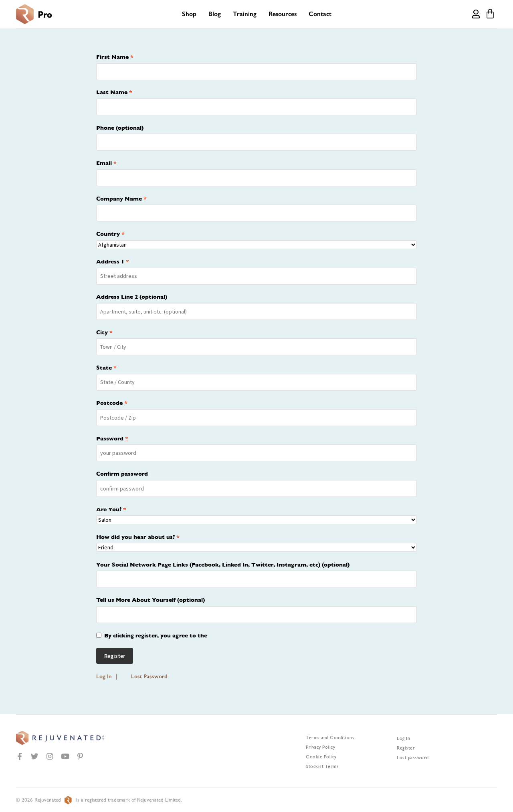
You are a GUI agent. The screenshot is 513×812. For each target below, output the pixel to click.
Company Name (121, 199)
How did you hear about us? (138, 537)
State (106, 368)
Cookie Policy (321, 757)
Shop (189, 14)
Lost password (413, 758)
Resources (283, 14)
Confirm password (122, 474)
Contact (320, 14)
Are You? (111, 509)
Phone (120, 128)
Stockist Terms (322, 766)
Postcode (112, 403)
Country (110, 234)
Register (406, 748)
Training (245, 14)
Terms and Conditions (330, 738)
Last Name (114, 92)
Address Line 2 (132, 297)
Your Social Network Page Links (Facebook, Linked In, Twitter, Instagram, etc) (223, 565)
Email (106, 163)
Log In (104, 676)
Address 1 (113, 261)
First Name (115, 57)
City (104, 332)
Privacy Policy (320, 747)
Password (112, 438)
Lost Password (149, 676)
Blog (215, 14)
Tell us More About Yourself (150, 600)
